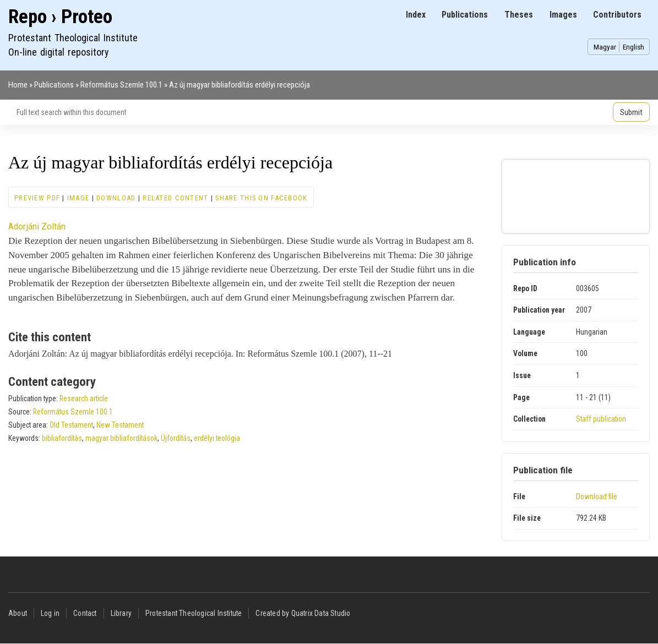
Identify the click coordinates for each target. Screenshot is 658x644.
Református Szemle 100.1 (121, 85)
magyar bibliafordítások (121, 438)
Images (563, 15)
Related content (175, 198)
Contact (85, 613)
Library (121, 613)
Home (18, 85)
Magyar (605, 47)
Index (416, 15)
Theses (519, 15)
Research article (84, 399)
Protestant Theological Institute (194, 613)
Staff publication (601, 419)
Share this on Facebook (261, 198)
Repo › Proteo (60, 17)
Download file (597, 496)
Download (116, 198)
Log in (50, 613)
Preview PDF (37, 198)
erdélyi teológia (217, 438)
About (18, 613)
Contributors (617, 15)
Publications (465, 15)
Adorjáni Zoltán (37, 226)
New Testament (120, 425)
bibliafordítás (62, 438)
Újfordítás (176, 438)
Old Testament (71, 425)
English (633, 47)
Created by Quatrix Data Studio (303, 613)
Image (78, 198)
